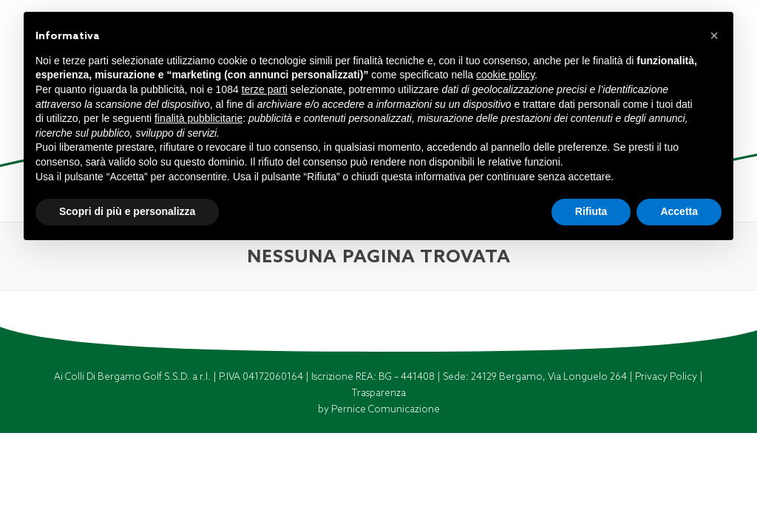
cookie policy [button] (505, 75)
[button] (714, 35)
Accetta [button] (679, 211)
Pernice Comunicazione (386, 409)
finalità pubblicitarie (198, 118)
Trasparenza (379, 393)
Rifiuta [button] (591, 211)
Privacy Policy (667, 376)
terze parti (265, 89)
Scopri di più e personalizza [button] (127, 211)
